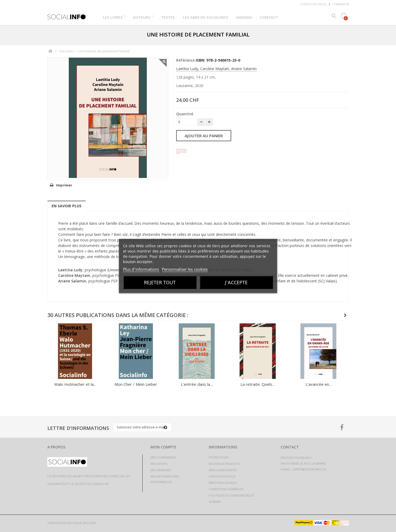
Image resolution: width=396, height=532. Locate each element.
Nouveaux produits (224, 464)
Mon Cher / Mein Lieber (136, 384)
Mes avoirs (159, 464)
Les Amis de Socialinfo (206, 17)
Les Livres (113, 17)
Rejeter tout (160, 282)
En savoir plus (67, 206)
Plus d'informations (141, 269)
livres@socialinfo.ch (309, 469)
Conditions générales (226, 489)
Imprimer (64, 185)
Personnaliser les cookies (185, 269)
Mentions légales (223, 483)
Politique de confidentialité (231, 495)
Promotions (219, 457)
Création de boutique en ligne (72, 523)
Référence (185, 60)
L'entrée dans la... (197, 384)
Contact (269, 17)
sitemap (215, 502)
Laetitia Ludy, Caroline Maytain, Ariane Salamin (216, 69)
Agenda (244, 17)
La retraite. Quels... (258, 384)
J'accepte (236, 282)
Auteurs (142, 17)
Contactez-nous (313, 4)
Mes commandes (163, 457)
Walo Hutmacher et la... (75, 384)
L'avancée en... (318, 384)
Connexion (340, 4)
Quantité (185, 114)
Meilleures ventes (223, 470)
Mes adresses (161, 470)
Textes (168, 17)
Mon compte (163, 447)
